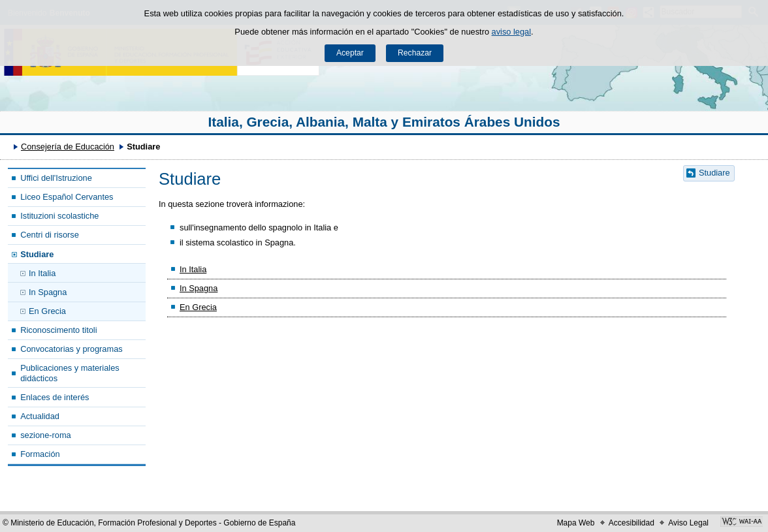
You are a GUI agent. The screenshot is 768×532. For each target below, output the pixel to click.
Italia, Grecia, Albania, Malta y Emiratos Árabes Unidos (384, 122)
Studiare (37, 254)
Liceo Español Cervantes (67, 197)
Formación (40, 454)
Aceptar (350, 53)
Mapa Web (576, 523)
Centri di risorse (50, 235)
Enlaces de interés (55, 397)
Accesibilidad (632, 523)
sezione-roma (46, 435)
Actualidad (40, 416)
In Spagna (48, 292)
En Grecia (47, 311)
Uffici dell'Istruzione (56, 178)
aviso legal (511, 32)
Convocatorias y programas (71, 349)
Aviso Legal (688, 523)
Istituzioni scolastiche (59, 216)
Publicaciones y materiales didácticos (70, 373)
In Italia (42, 273)
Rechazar (415, 53)
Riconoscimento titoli (58, 330)
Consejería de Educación (68, 147)
